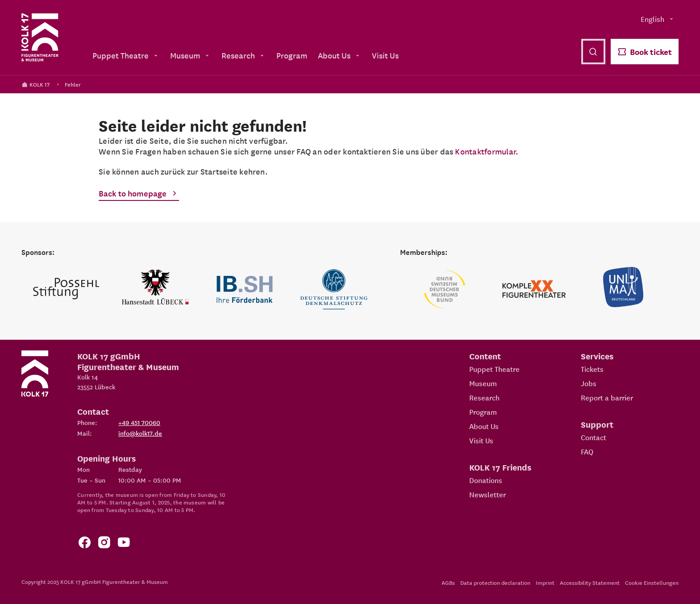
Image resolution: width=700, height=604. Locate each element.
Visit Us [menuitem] (385, 55)
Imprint (545, 582)
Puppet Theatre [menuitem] (126, 55)
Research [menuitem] (244, 55)
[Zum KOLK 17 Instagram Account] (104, 544)
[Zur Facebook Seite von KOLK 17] (84, 544)
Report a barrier (607, 397)
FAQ (587, 451)
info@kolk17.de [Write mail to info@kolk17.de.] (140, 433)
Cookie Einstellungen (652, 582)
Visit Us (481, 440)
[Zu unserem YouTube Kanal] (124, 544)
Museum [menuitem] (190, 55)
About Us (484, 426)
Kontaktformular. (487, 151)
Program (483, 412)
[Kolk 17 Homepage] (40, 37)
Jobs (589, 383)
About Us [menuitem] (340, 55)
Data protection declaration (495, 582)
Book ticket (645, 52)
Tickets (592, 369)
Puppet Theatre (494, 369)
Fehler (73, 84)
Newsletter (487, 494)
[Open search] (593, 52)
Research (484, 397)
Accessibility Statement (590, 582)
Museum (483, 383)
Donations (486, 480)
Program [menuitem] (292, 55)
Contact (594, 437)
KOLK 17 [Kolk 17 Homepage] (35, 84)
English (658, 19)
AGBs (448, 582)
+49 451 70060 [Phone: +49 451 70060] (139, 422)
